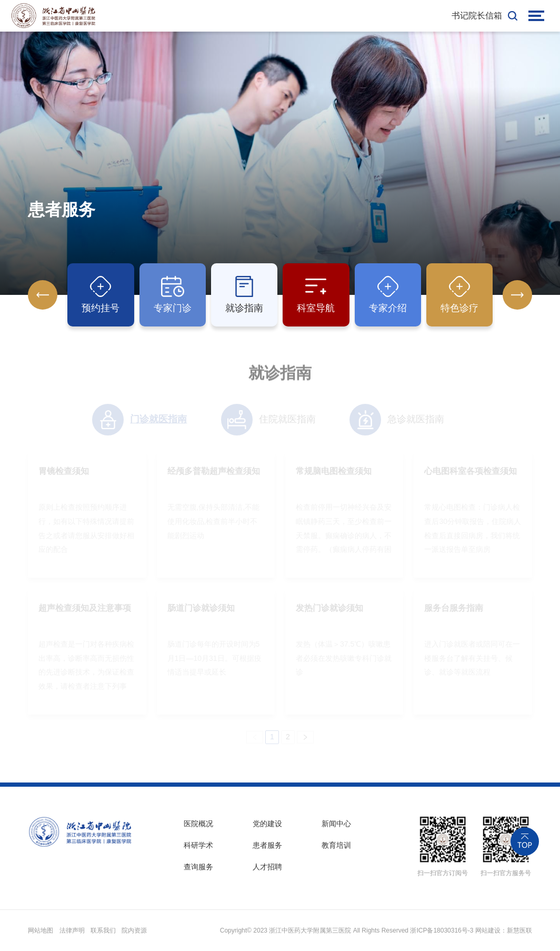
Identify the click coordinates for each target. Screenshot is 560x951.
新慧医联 (519, 930)
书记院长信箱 (477, 16)
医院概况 (198, 824)
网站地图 (41, 930)
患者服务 (267, 845)
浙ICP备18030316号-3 (442, 930)
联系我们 (103, 930)
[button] (517, 295)
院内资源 (134, 930)
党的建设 (267, 824)
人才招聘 (267, 867)
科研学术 (198, 845)
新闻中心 (336, 824)
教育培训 (336, 845)
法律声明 (72, 930)
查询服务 (198, 867)
